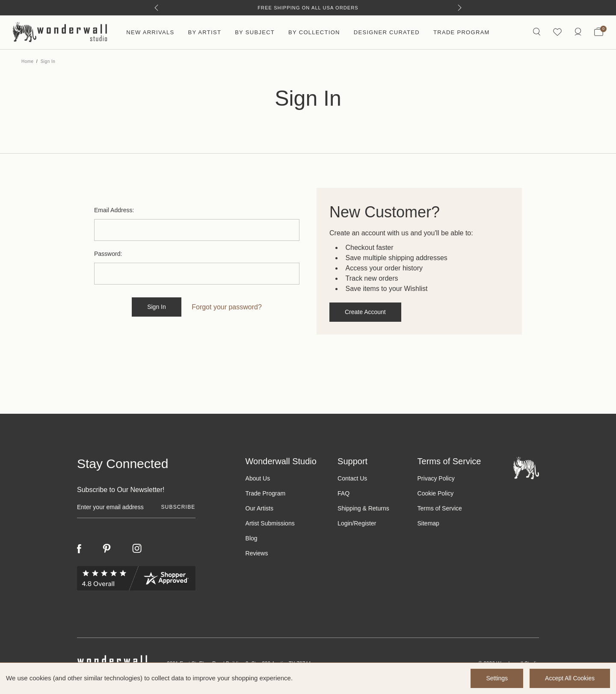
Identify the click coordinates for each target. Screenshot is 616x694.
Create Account (365, 312)
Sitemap (428, 523)
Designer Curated (387, 32)
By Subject (255, 32)
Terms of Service (440, 508)
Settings (497, 678)
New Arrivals (150, 32)
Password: (108, 254)
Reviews (257, 553)
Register (365, 523)
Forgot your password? (227, 307)
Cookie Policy (436, 493)
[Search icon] (537, 32)
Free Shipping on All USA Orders (308, 8)
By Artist (204, 32)
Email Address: (114, 210)
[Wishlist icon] (557, 32)
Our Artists (259, 508)
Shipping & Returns (363, 508)
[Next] (460, 8)
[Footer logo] (526, 467)
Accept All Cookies (570, 678)
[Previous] (156, 8)
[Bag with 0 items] (599, 33)
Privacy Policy (436, 478)
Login (345, 523)
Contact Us (352, 478)
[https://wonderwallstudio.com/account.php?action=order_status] (578, 32)
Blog (252, 538)
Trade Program (462, 32)
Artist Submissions (270, 523)
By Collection (314, 32)
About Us (258, 478)
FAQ (344, 493)
